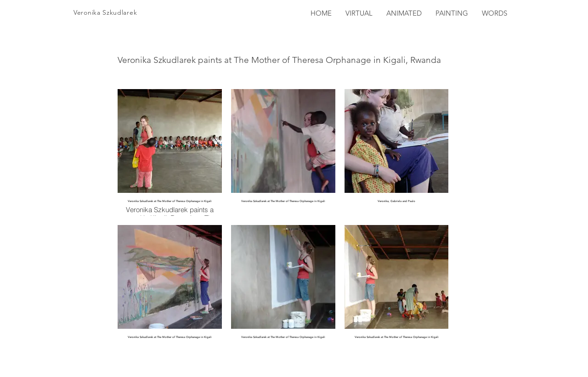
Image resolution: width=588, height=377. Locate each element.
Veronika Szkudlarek (105, 12)
